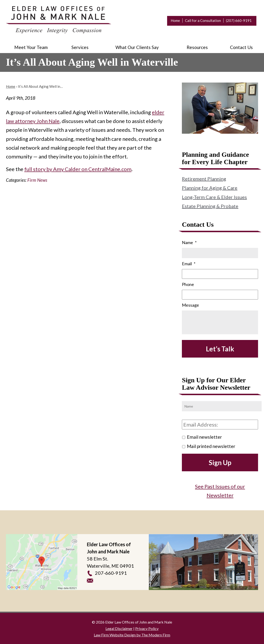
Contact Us (241, 47)
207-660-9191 (111, 573)
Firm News (37, 180)
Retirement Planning (204, 179)
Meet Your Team (31, 47)
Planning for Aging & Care (210, 188)
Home (175, 20)
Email (189, 264)
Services (80, 47)
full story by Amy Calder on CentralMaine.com (78, 169)
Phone (188, 284)
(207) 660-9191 (239, 20)
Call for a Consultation (203, 20)
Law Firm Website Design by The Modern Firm (132, 635)
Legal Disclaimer (119, 628)
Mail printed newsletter (211, 446)
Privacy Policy (147, 628)
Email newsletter (204, 437)
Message (190, 305)
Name (189, 242)
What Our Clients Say (137, 47)
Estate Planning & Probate (210, 206)
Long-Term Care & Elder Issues (214, 197)
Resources (197, 47)
